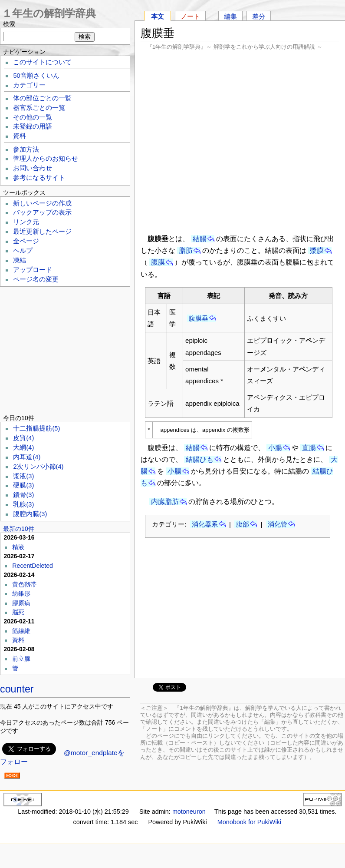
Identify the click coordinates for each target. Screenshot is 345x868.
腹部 (243, 524)
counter (17, 689)
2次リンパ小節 (38, 467)
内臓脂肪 (165, 502)
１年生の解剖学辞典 (49, 13)
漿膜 (317, 250)
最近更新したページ (42, 232)
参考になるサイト (39, 178)
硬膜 (23, 485)
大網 (23, 447)
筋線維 (21, 631)
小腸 (275, 448)
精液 (18, 547)
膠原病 (21, 603)
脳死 (18, 612)
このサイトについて (42, 62)
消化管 (278, 524)
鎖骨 (23, 495)
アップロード (33, 270)
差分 (259, 16)
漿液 (23, 476)
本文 (158, 16)
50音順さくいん (36, 76)
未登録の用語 (33, 126)
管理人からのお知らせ (46, 159)
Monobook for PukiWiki (249, 822)
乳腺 (23, 504)
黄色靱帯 (24, 584)
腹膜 (158, 262)
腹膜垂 (199, 318)
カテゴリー (29, 85)
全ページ (26, 241)
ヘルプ (23, 251)
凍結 (20, 260)
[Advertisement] (240, 141)
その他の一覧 (33, 117)
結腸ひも (200, 459)
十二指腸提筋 (36, 428)
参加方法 (26, 149)
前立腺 (21, 659)
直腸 (309, 448)
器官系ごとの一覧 (39, 108)
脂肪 (186, 250)
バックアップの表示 (42, 212)
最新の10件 (19, 529)
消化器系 (205, 524)
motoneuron (189, 812)
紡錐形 (21, 593)
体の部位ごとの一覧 (42, 98)
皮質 (23, 438)
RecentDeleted (33, 566)
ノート (190, 16)
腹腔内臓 (30, 514)
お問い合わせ (33, 168)
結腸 (200, 239)
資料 (20, 136)
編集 (230, 16)
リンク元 (26, 222)
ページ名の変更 (36, 279)
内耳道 (27, 457)
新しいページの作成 (42, 203)
